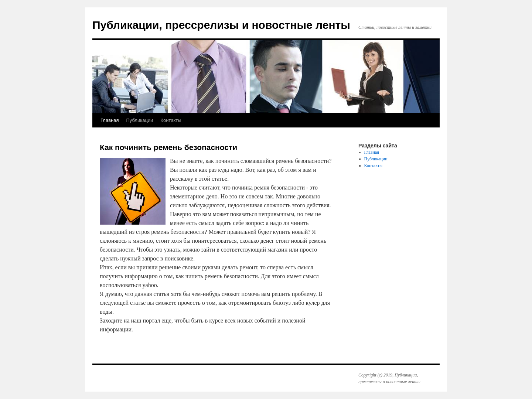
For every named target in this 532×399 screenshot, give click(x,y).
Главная (110, 120)
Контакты (171, 120)
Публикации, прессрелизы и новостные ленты (221, 25)
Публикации (139, 120)
